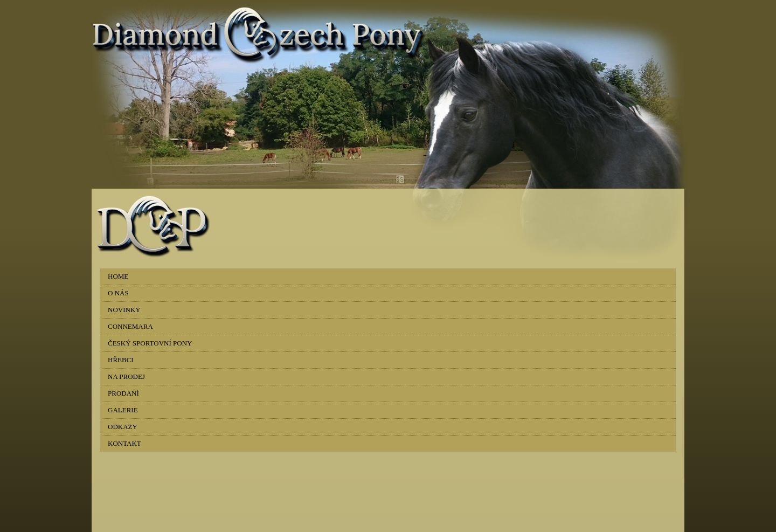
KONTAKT (124, 443)
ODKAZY (123, 427)
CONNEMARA (130, 326)
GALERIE (123, 410)
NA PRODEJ (126, 376)
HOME (118, 276)
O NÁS (118, 293)
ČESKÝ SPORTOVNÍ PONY (150, 343)
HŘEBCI (121, 360)
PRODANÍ (123, 393)
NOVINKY (124, 310)
